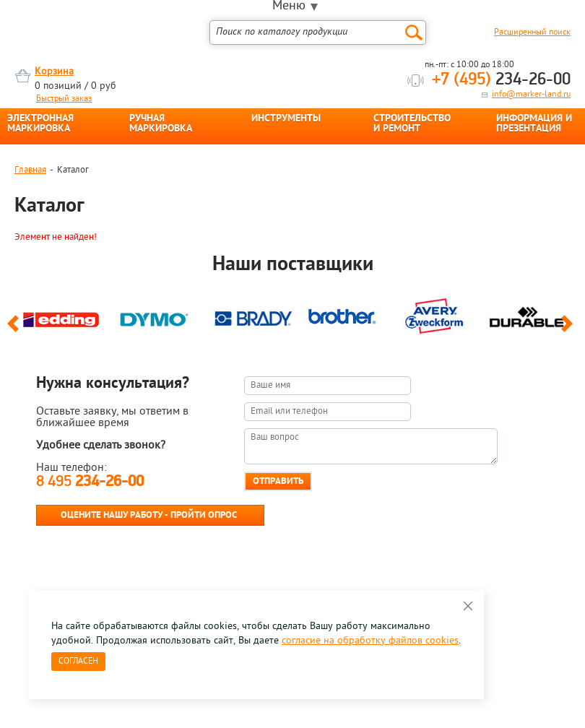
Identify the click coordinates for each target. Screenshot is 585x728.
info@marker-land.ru (531, 95)
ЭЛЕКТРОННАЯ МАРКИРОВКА (40, 124)
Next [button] (569, 330)
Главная (30, 170)
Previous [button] (16, 330)
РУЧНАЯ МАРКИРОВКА (161, 124)
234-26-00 (501, 80)
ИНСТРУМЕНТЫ (286, 119)
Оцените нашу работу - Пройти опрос (149, 515)
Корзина (54, 72)
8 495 (90, 482)
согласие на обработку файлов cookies (370, 641)
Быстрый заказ (64, 99)
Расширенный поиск (532, 32)
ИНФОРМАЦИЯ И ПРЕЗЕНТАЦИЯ (534, 124)
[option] (61, 318)
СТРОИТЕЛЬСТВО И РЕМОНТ (412, 124)
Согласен (78, 662)
